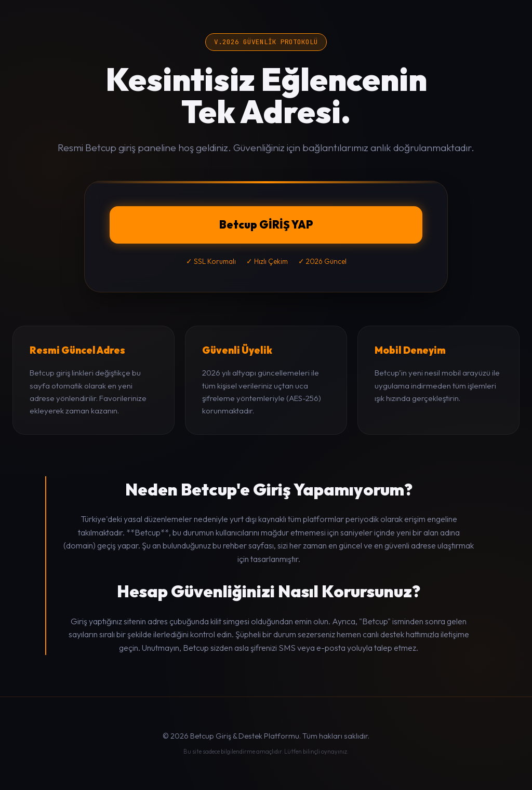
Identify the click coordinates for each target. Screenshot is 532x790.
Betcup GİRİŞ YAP (266, 224)
